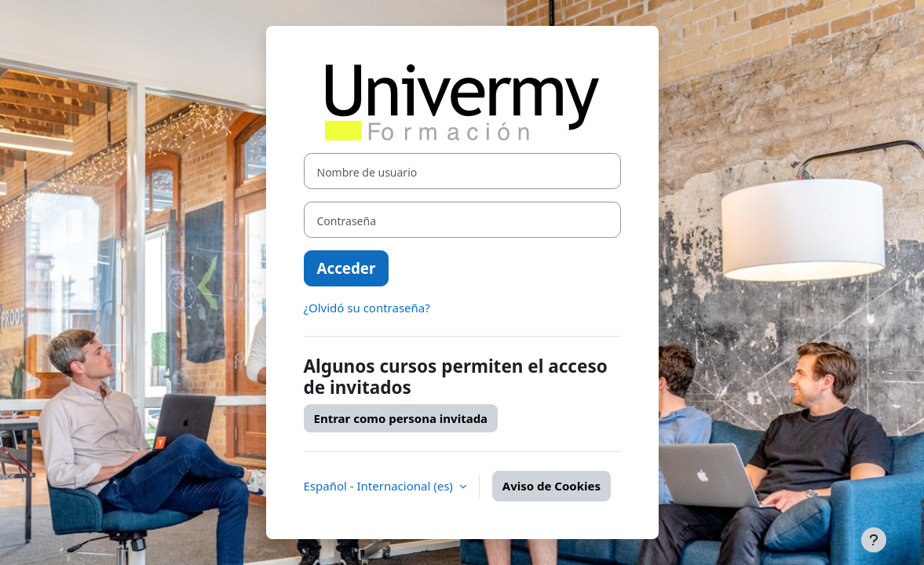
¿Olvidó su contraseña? (367, 308)
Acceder (347, 268)
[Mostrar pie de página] (874, 540)
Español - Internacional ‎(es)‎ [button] (380, 486)
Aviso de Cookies (551, 486)
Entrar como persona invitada (401, 418)
